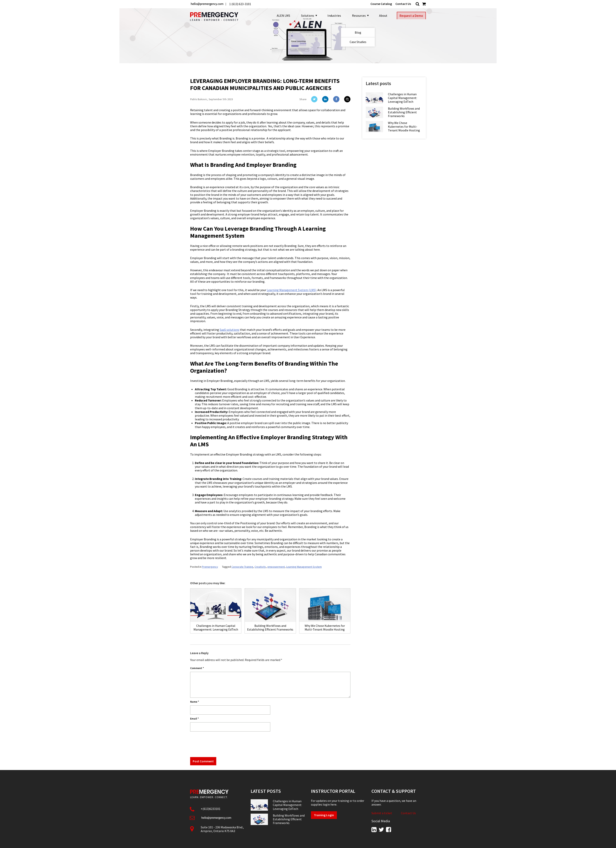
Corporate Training (242, 567)
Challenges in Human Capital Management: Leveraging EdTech (402, 98)
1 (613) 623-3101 (240, 4)
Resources (358, 16)
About (382, 16)
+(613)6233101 (211, 809)
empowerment (276, 567)
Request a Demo (411, 16)
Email (194, 719)
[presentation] (220, 744)
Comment (197, 668)
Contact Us (403, 4)
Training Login (324, 815)
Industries (333, 16)
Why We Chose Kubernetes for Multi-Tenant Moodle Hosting (404, 127)
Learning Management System (304, 567)
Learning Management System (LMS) (291, 290)
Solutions (307, 16)
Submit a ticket (382, 813)
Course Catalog (381, 4)
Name (195, 702)
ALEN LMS (282, 16)
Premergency (210, 567)
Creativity (260, 567)
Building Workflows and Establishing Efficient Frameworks (404, 112)
